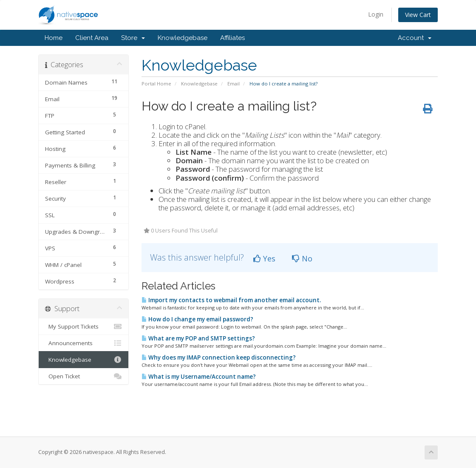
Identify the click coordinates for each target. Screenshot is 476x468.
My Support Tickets (84, 326)
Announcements (84, 343)
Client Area (92, 38)
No (302, 258)
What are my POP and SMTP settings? (198, 338)
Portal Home (156, 84)
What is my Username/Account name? (199, 377)
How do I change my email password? (197, 319)
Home (54, 38)
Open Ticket (84, 376)
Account (415, 38)
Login (376, 14)
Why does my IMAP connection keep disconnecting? (219, 357)
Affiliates (232, 38)
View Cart (418, 15)
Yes (264, 258)
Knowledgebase (183, 38)
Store (133, 38)
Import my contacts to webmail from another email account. (231, 300)
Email (234, 84)
